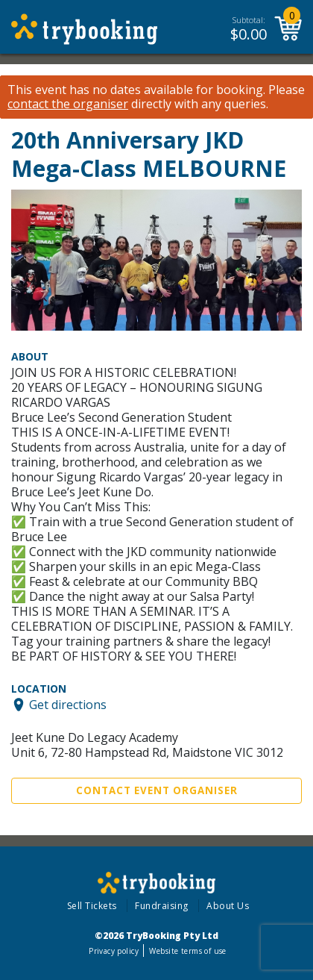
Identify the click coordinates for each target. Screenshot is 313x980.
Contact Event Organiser (157, 790)
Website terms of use (187, 951)
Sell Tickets (92, 906)
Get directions (68, 705)
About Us (228, 906)
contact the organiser (68, 104)
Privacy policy (114, 951)
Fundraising (162, 906)
